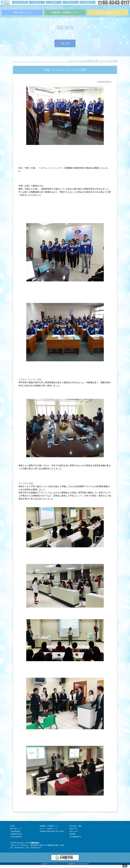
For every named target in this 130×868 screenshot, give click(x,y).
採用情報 (72, 834)
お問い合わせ (74, 831)
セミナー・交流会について (49, 829)
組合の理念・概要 (75, 826)
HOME (12, 826)
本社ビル (15, 845)
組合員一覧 (73, 829)
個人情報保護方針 (75, 837)
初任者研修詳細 (16, 837)
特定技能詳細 (16, 831)
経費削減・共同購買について (49, 826)
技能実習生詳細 (16, 834)
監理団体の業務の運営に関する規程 (52, 831)
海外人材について (16, 829)
